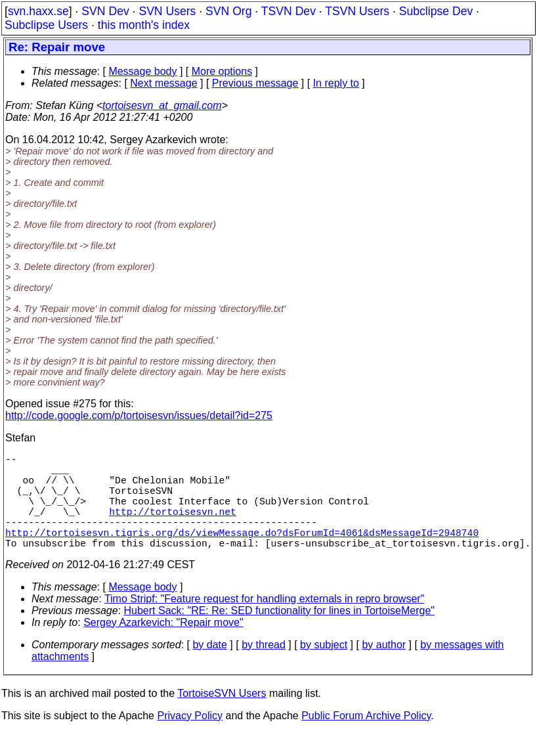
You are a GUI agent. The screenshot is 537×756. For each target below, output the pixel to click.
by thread (264, 668)
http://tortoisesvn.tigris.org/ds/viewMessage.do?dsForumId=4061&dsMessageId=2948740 (242, 553)
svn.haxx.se (38, 11)
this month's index (144, 25)
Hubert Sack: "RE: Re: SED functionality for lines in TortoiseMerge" (279, 634)
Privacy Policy (190, 739)
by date (209, 668)
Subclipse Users (46, 25)
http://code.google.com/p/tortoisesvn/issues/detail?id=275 (139, 415)
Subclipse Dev (436, 11)
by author (384, 668)
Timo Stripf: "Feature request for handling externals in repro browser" (264, 622)
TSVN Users (357, 11)
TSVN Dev (289, 11)
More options (222, 71)
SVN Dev (105, 11)
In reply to (336, 83)
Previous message (255, 83)
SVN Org (228, 11)
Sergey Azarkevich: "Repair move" (163, 646)
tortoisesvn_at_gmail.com (162, 105)
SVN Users (167, 11)
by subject (324, 668)
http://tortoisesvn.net (172, 527)
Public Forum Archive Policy (366, 739)
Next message (163, 83)
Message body (142, 71)
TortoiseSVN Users (222, 717)
